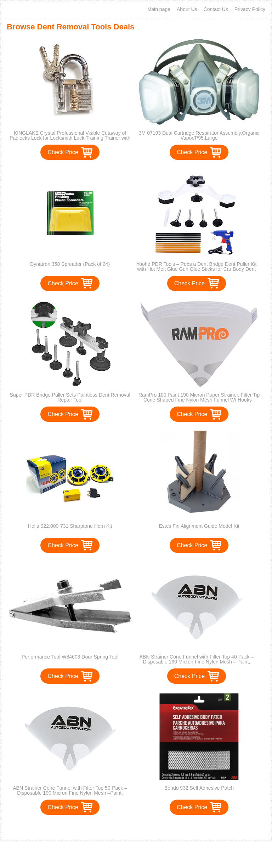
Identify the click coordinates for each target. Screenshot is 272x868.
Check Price (63, 152)
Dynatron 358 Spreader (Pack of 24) (70, 264)
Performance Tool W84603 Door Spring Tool (70, 657)
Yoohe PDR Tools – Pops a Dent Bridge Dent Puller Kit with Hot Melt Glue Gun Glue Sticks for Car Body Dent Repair (196, 269)
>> (149, 827)
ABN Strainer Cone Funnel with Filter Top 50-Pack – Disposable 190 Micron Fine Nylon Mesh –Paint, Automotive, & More (70, 793)
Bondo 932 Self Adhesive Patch (199, 788)
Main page (159, 9)
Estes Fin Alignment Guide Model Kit (199, 526)
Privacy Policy (250, 9)
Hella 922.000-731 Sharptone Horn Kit (70, 526)
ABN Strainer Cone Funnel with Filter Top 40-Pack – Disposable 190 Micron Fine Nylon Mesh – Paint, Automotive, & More (196, 662)
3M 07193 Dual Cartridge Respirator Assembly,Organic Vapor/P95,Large (199, 135)
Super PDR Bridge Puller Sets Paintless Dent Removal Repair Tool (70, 397)
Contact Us (216, 9)
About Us (187, 9)
